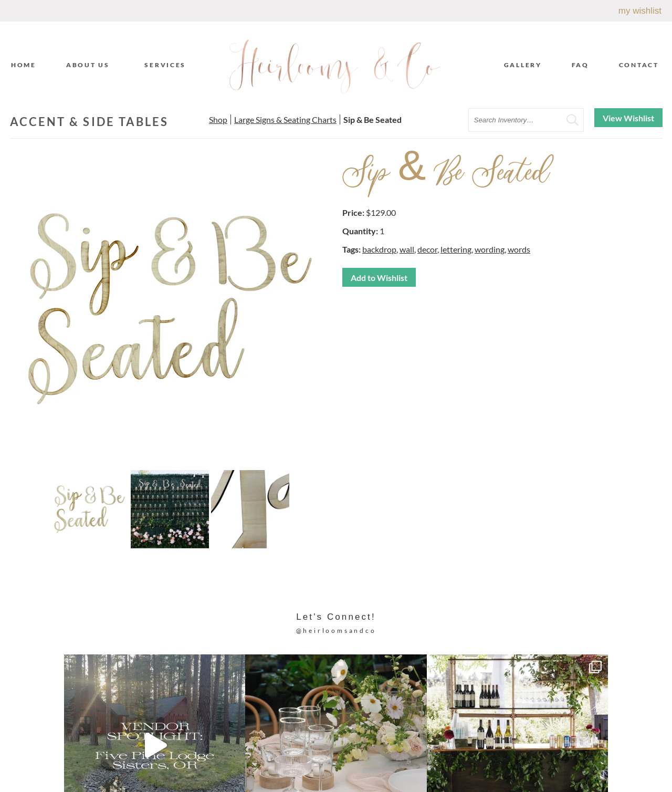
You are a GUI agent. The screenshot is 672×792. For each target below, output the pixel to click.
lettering (456, 249)
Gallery (523, 65)
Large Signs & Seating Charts (285, 119)
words (519, 249)
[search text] (526, 120)
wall (407, 249)
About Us (91, 65)
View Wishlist (628, 118)
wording (490, 249)
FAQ (580, 65)
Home (24, 65)
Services (168, 65)
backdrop (379, 249)
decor (427, 249)
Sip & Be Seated (372, 119)
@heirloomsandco (336, 631)
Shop (218, 119)
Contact (639, 65)
